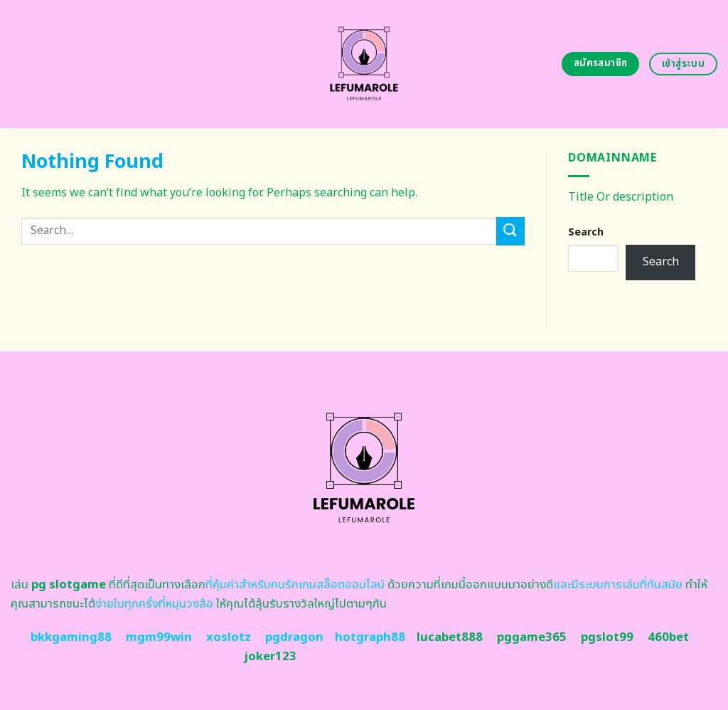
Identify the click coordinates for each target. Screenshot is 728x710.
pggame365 (532, 637)
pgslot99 (607, 637)
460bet (668, 637)
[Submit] (510, 231)
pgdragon (294, 637)
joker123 (270, 657)
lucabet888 (450, 637)
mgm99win (159, 637)
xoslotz (229, 637)
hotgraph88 (370, 637)
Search (586, 232)
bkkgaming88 (71, 637)
